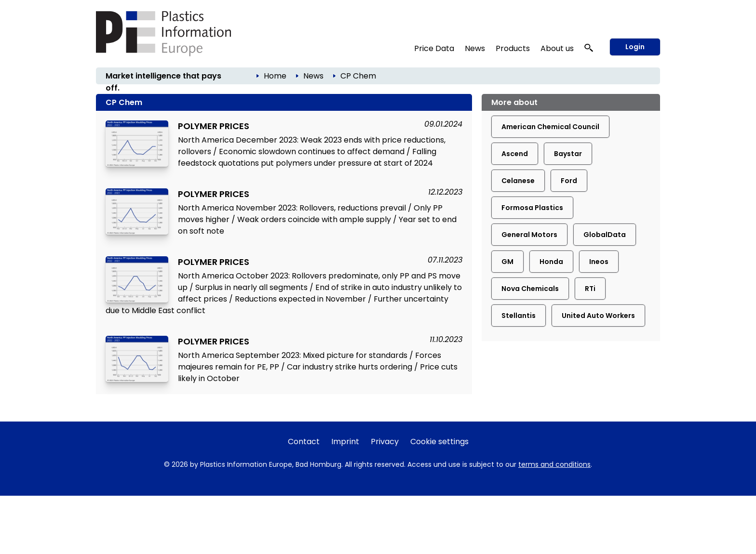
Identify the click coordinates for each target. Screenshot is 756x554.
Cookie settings (439, 442)
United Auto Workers (598, 316)
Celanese (518, 181)
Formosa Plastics (532, 208)
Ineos (599, 262)
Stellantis (519, 316)
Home (275, 76)
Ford (569, 181)
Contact (304, 442)
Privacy (385, 442)
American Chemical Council (550, 127)
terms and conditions (554, 464)
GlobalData (605, 235)
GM (507, 262)
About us (557, 48)
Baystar (568, 154)
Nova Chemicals (530, 289)
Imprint (345, 442)
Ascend (515, 154)
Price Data (434, 48)
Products (513, 48)
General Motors (529, 235)
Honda (551, 262)
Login (635, 47)
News (475, 48)
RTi (590, 289)
